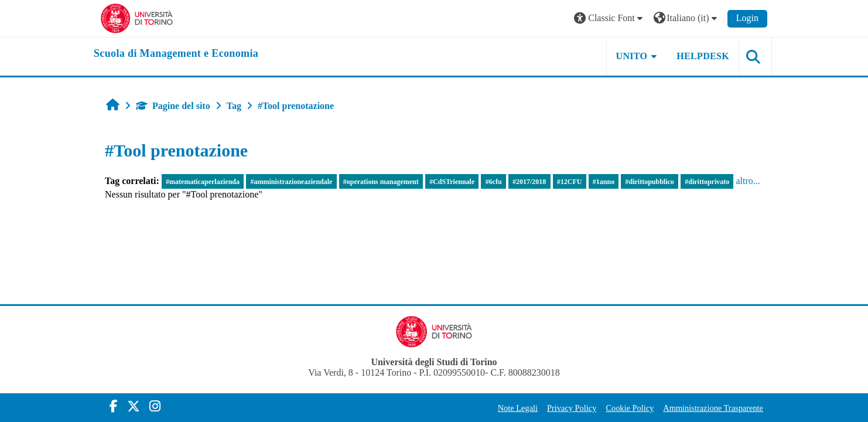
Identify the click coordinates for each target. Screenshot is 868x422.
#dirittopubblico (650, 182)
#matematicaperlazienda (203, 182)
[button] (610, 18)
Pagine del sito (173, 106)
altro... (748, 181)
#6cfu (494, 182)
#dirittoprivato (707, 182)
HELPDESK (703, 56)
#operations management (381, 182)
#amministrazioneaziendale (291, 182)
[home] (176, 54)
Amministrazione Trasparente (713, 408)
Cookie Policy (630, 408)
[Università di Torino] (137, 17)
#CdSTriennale (452, 182)
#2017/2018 (529, 182)
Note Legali (518, 408)
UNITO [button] (632, 56)
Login (747, 18)
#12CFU (570, 182)
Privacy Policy (572, 408)
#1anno (604, 182)
